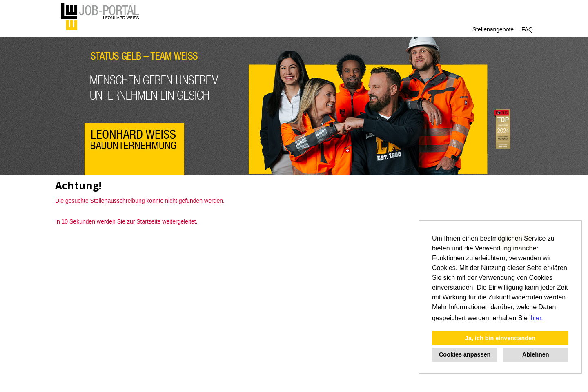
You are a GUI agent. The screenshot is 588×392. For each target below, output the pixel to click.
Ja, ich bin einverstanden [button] (500, 338)
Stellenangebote (493, 29)
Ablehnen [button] (536, 354)
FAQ (527, 29)
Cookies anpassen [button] (465, 354)
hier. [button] (537, 318)
